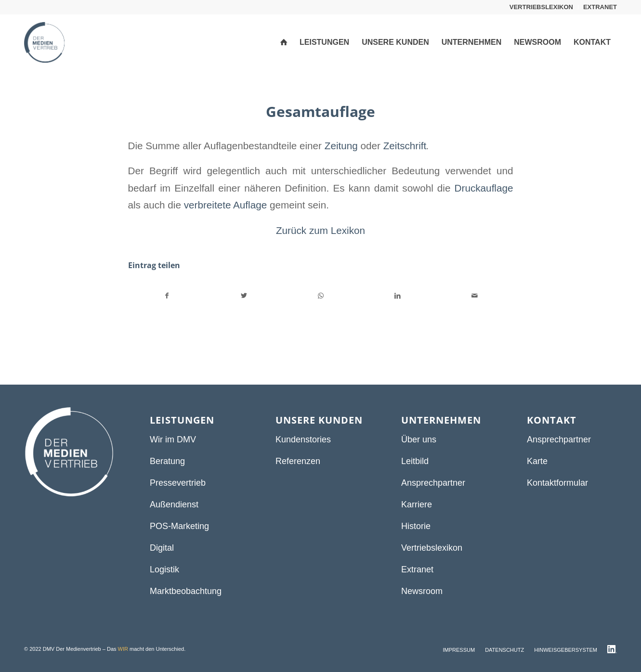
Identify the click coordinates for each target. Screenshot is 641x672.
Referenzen (298, 461)
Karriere (417, 504)
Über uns (419, 439)
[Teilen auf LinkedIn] (398, 296)
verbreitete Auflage (226, 205)
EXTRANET (600, 7)
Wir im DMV (173, 439)
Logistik (164, 569)
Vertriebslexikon (432, 548)
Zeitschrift (405, 146)
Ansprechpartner (433, 483)
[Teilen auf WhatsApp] (321, 296)
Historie (416, 526)
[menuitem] (542, 7)
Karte (537, 461)
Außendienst (174, 504)
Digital (162, 548)
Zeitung (341, 146)
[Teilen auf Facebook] (167, 296)
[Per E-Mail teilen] (475, 296)
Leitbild (415, 461)
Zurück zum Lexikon (320, 230)
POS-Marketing (179, 526)
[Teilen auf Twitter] (244, 296)
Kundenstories (303, 439)
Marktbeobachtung (186, 591)
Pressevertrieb (178, 483)
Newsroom (422, 591)
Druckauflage (484, 188)
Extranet (417, 569)
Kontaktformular (557, 483)
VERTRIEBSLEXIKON (541, 7)
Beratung (167, 461)
